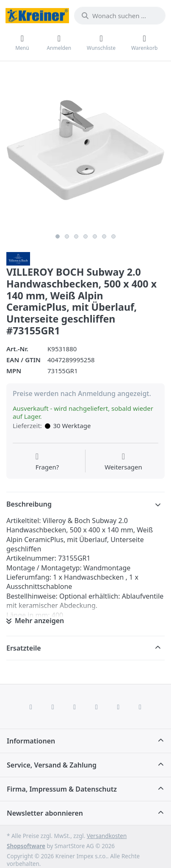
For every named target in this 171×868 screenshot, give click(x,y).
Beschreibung (29, 504)
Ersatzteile (24, 648)
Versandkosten (107, 836)
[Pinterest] (140, 707)
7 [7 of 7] (113, 236)
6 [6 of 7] (104, 236)
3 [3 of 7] (76, 236)
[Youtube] (119, 707)
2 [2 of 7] (67, 236)
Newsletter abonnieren (45, 813)
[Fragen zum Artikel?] (47, 462)
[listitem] (85, 150)
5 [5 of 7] (95, 236)
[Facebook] (31, 707)
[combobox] (120, 16)
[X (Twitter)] (53, 707)
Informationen (31, 741)
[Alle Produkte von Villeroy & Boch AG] (18, 258)
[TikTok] (97, 707)
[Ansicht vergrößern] (85, 150)
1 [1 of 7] (58, 236)
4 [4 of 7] (85, 236)
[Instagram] (74, 707)
